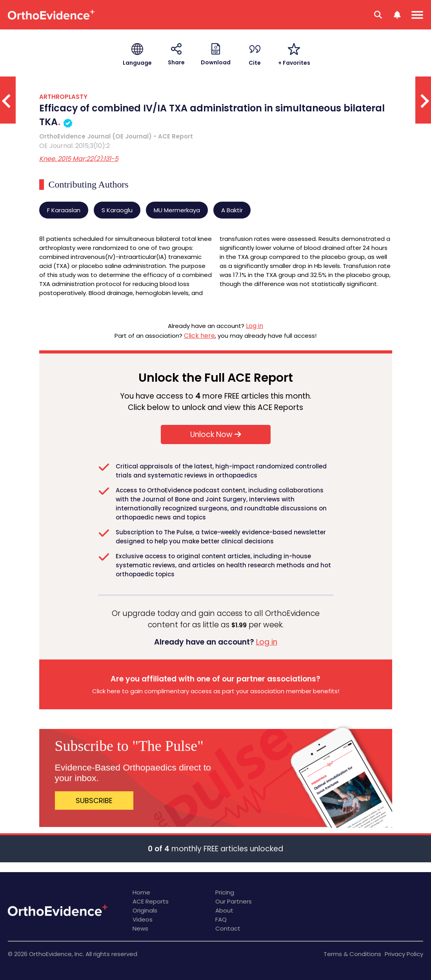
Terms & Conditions (352, 954)
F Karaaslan (64, 210)
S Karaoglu (117, 210)
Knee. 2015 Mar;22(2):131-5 (79, 159)
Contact (228, 928)
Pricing (225, 892)
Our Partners (234, 901)
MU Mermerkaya (177, 210)
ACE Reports (151, 901)
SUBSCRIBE (94, 801)
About (224, 910)
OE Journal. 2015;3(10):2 (75, 146)
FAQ (221, 919)
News (140, 928)
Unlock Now (216, 434)
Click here (199, 336)
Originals (145, 910)
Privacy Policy (404, 954)
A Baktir (232, 210)
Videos (143, 919)
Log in (255, 326)
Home (141, 892)
